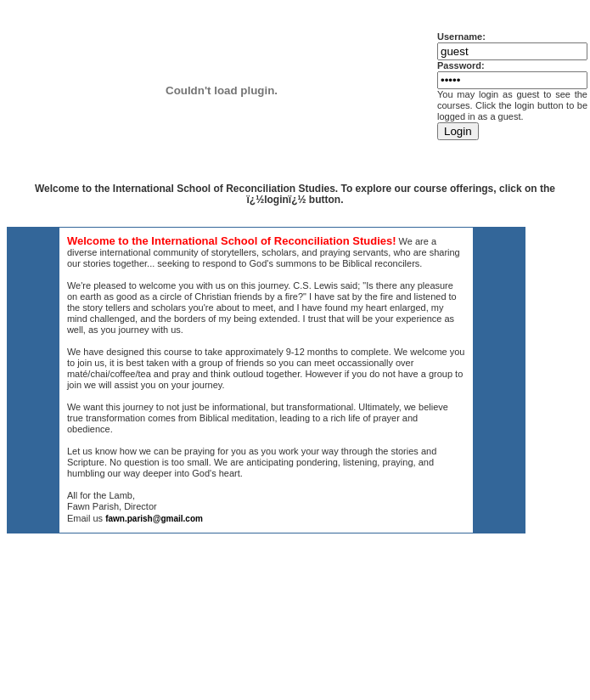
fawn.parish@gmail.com (154, 519)
